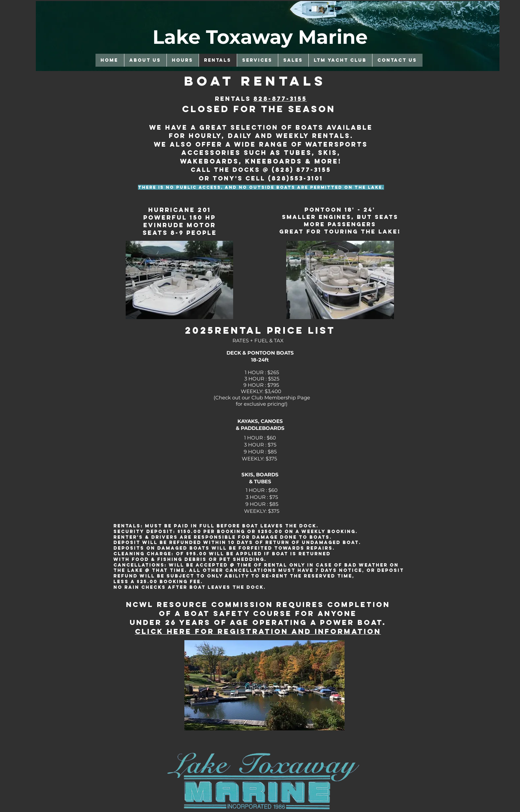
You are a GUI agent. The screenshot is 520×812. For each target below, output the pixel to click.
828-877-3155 (280, 99)
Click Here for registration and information (258, 631)
